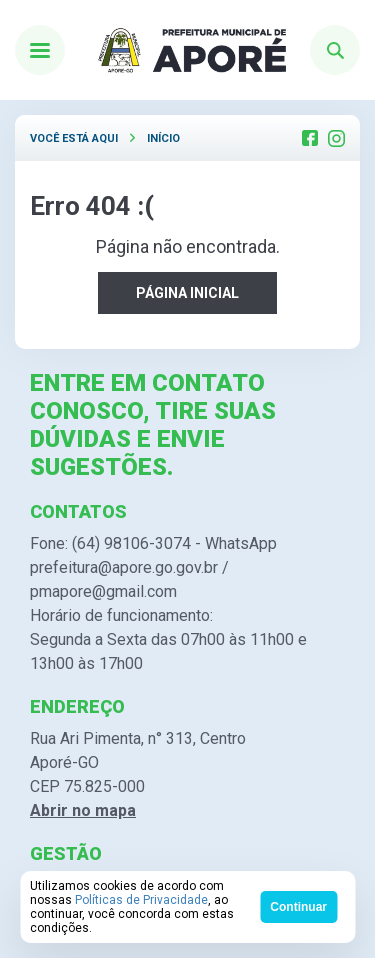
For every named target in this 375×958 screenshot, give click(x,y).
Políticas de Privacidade (141, 900)
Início (163, 138)
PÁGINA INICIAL (187, 293)
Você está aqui (74, 138)
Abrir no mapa (83, 810)
